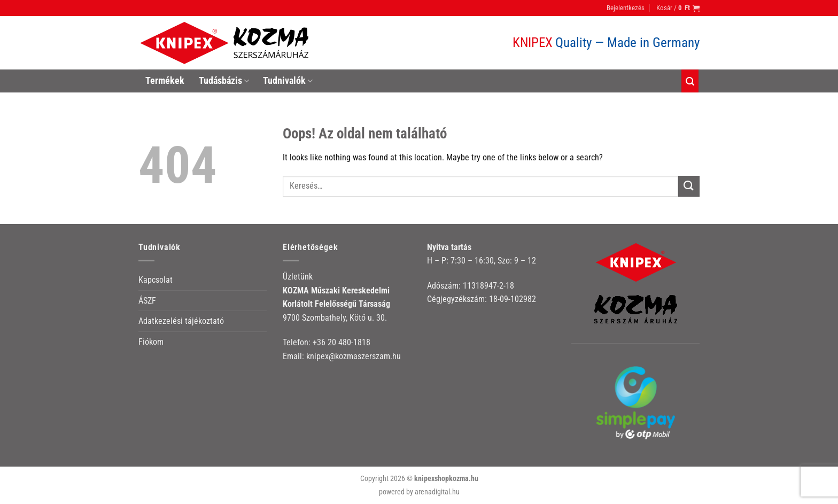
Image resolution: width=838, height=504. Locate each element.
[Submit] (689, 186)
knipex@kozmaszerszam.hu (354, 356)
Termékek (165, 81)
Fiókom (151, 342)
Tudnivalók (288, 81)
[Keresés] (690, 81)
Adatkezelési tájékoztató (181, 321)
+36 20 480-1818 (342, 342)
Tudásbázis (224, 81)
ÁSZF (147, 301)
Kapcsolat (156, 280)
